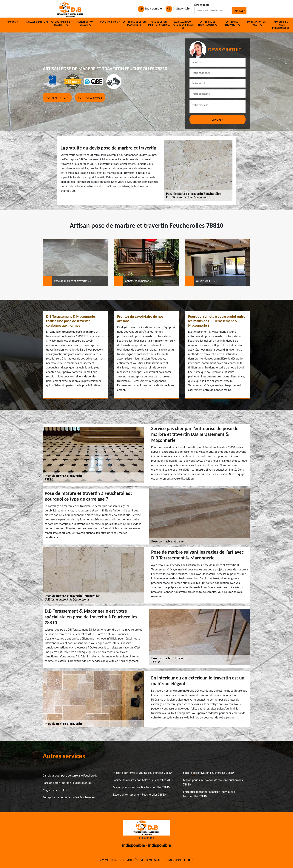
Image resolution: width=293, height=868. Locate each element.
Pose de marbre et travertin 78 (61, 23)
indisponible (150, 8)
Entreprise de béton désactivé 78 (134, 23)
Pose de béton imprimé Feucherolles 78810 (69, 783)
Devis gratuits (156, 860)
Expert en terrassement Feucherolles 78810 (139, 795)
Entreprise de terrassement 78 (207, 23)
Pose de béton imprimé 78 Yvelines (159, 23)
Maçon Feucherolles (55, 790)
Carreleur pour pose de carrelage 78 (183, 25)
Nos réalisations (57, 98)
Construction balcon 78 (85, 23)
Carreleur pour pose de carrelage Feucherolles (71, 776)
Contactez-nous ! (90, 98)
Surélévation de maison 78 (256, 23)
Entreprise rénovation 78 (232, 23)
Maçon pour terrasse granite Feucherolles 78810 (142, 773)
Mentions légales (181, 860)
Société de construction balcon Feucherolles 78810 (144, 780)
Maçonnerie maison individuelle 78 (281, 23)
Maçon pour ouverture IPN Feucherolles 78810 (141, 787)
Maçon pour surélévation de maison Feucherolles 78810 (213, 782)
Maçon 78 (12, 22)
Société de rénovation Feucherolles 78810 (208, 773)
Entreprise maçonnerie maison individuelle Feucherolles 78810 (209, 794)
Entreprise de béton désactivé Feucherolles (69, 797)
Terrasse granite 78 (37, 22)
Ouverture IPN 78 (110, 22)
